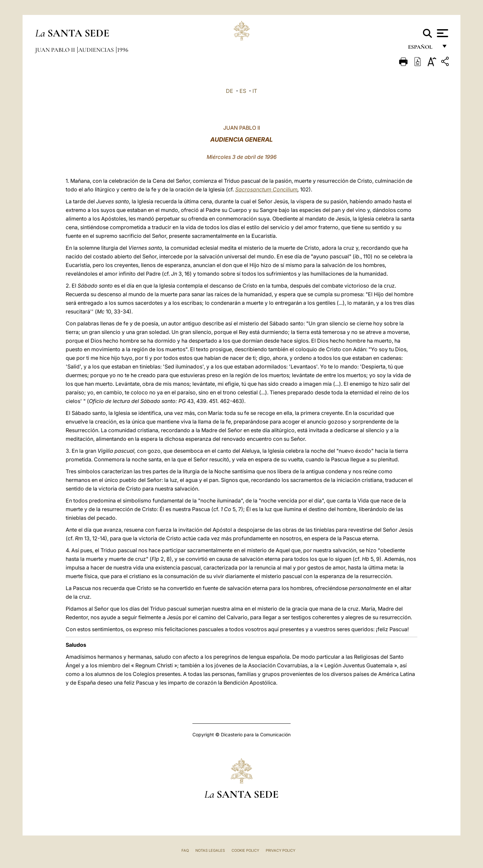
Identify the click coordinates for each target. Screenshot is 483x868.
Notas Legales (210, 850)
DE (230, 91)
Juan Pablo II (56, 50)
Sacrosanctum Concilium (266, 189)
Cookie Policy (245, 850)
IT (255, 91)
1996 (123, 50)
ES (243, 91)
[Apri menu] (442, 33)
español (423, 49)
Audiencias (97, 50)
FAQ (185, 850)
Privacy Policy (280, 850)
